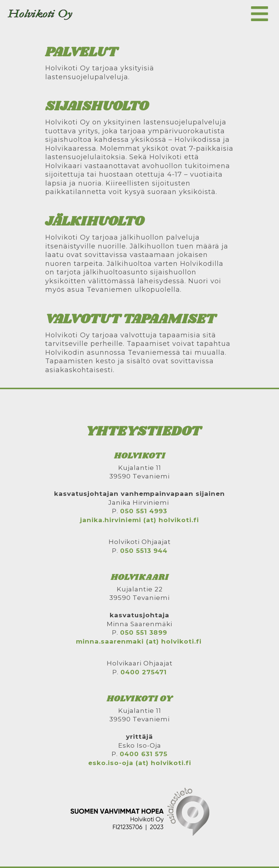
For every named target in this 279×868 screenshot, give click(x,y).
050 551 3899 (144, 632)
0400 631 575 (144, 754)
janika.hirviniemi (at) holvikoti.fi (139, 520)
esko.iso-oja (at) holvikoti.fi (140, 763)
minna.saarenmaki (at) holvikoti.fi (139, 641)
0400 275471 (144, 672)
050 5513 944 (144, 551)
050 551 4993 (144, 511)
